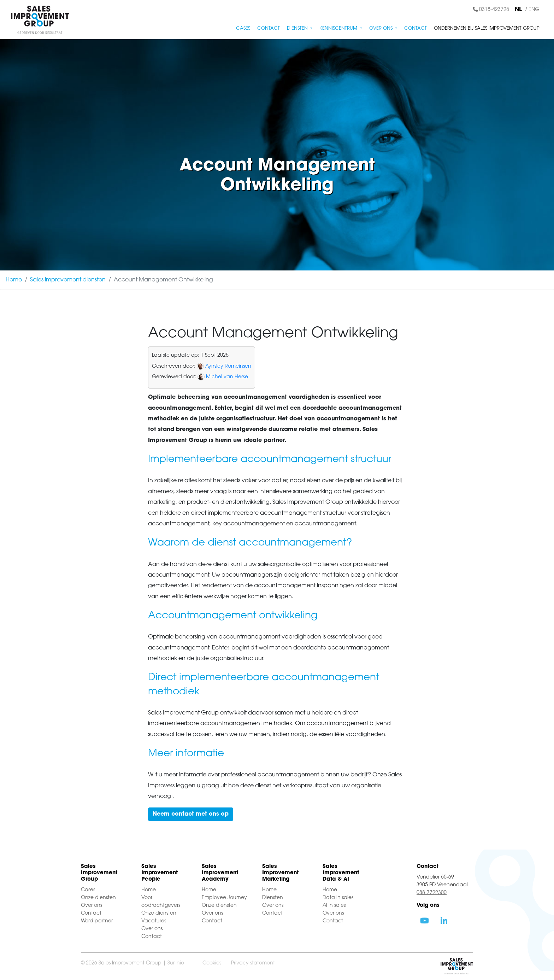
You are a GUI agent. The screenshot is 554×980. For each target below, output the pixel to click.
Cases (243, 28)
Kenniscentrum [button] (339, 28)
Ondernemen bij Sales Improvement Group (487, 28)
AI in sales (334, 906)
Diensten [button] (298, 28)
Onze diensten (98, 898)
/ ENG (532, 10)
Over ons (92, 906)
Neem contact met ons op (191, 814)
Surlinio (176, 963)
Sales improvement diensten (68, 280)
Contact (269, 28)
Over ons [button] (382, 28)
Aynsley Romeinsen (228, 366)
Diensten (273, 898)
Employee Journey (224, 898)
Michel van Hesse (227, 377)
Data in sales (338, 898)
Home (14, 280)
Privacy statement (253, 963)
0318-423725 (491, 10)
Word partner (97, 921)
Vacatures (154, 921)
